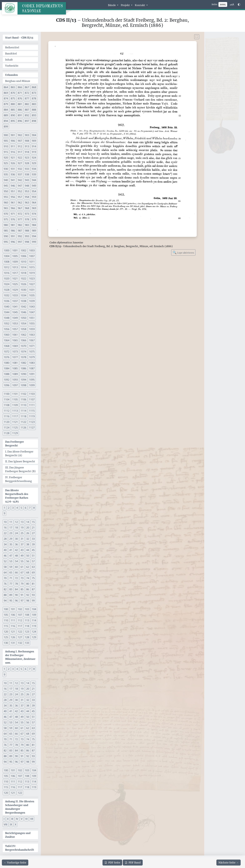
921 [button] (13, 158)
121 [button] (13, 632)
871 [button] (20, 93)
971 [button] (13, 214)
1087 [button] (32, 368)
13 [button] (22, 522)
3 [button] (13, 508)
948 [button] (27, 186)
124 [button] (34, 632)
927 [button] (20, 163)
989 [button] (34, 231)
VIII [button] (5, 824)
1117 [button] (15, 416)
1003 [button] (32, 250)
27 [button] (33, 533)
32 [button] (28, 539)
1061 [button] (15, 335)
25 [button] (22, 533)
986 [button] (13, 231)
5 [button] (21, 508)
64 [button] (5, 572)
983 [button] (27, 225)
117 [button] (20, 626)
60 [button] (16, 567)
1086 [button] (23, 368)
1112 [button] (7, 411)
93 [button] (33, 595)
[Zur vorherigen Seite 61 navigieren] (15, 863)
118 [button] (27, 626)
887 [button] (27, 110)
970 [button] (6, 214)
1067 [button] (32, 340)
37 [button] (22, 544)
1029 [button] (15, 290)
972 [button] (20, 214)
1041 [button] (15, 307)
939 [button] (34, 174)
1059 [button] (32, 329)
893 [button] (34, 115)
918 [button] (27, 152)
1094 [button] (23, 380)
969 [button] (34, 208)
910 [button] (6, 146)
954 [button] (34, 191)
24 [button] (16, 533)
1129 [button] (15, 433)
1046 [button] (23, 312)
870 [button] (13, 93)
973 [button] (27, 214)
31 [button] (22, 539)
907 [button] (20, 141)
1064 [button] (7, 340)
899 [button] (6, 127)
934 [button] (34, 169)
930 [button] (6, 169)
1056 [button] (7, 329)
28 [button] (5, 539)
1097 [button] (15, 385)
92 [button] (28, 595)
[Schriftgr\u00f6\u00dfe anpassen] (232, 5)
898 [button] (34, 121)
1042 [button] (23, 307)
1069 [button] (15, 346)
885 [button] (13, 110)
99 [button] (33, 601)
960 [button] (6, 203)
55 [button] (22, 561)
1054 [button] (23, 323)
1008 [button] (7, 262)
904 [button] (34, 135)
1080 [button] (7, 363)
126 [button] (13, 637)
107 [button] (20, 615)
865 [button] (13, 87)
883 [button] (34, 104)
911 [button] (13, 146)
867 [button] (27, 87)
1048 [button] (7, 318)
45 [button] (33, 550)
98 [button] (28, 601)
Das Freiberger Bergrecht (15, 444)
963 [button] (27, 203)
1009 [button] (15, 262)
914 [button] (34, 146)
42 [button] (16, 550)
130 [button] (6, 643)
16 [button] (5, 528)
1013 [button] (15, 267)
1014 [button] (23, 267)
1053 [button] (15, 323)
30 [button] (16, 539)
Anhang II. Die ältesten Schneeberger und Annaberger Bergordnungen (20, 807)
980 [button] (6, 225)
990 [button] (6, 236)
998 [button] (27, 242)
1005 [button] (15, 256)
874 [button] (6, 98)
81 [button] (33, 584)
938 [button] (27, 174)
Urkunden (11, 75)
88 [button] (5, 595)
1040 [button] (7, 307)
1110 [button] (23, 405)
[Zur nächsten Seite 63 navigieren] (229, 863)
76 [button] (5, 584)
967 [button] (20, 208)
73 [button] (22, 578)
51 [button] (33, 556)
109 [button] (34, 615)
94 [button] (5, 601)
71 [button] (11, 578)
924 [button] (34, 158)
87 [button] (33, 589)
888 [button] (34, 110)
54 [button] (16, 561)
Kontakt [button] (140, 5)
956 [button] (13, 197)
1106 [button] (23, 399)
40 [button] (5, 550)
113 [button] (27, 620)
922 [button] (20, 158)
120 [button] (6, 632)
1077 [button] (15, 357)
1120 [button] (7, 422)
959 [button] (34, 197)
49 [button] (22, 556)
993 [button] (27, 236)
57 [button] (33, 561)
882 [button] (27, 104)
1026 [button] (23, 284)
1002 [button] (23, 250)
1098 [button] (23, 385)
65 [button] (11, 572)
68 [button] (28, 572)
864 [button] (6, 87)
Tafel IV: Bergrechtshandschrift (20, 848)
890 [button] (13, 115)
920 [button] (6, 158)
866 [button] (20, 87)
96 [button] (16, 601)
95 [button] (11, 601)
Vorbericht (12, 66)
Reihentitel (12, 47)
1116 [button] (7, 416)
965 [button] (6, 208)
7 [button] (30, 508)
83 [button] (11, 589)
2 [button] (9, 508)
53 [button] (11, 561)
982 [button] (20, 225)
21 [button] (33, 528)
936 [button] (13, 174)
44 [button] (28, 550)
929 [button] (34, 163)
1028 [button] (7, 290)
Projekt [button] (126, 5)
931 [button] (13, 169)
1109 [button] (15, 405)
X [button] (16, 824)
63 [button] (33, 567)
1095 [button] (32, 380)
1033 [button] (15, 295)
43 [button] (22, 550)
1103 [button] (32, 394)
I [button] (4, 819)
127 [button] (20, 637)
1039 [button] (32, 301)
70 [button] (5, 578)
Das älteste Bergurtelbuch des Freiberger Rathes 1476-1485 (17, 496)
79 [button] (22, 584)
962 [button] (20, 203)
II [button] (8, 819)
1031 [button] (32, 290)
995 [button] (6, 242)
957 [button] (20, 197)
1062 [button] (23, 335)
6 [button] (26, 508)
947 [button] (20, 186)
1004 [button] (7, 256)
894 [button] (6, 121)
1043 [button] (32, 307)
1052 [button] (7, 323)
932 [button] (20, 169)
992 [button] (20, 236)
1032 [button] (7, 295)
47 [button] (11, 556)
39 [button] (33, 544)
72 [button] (16, 578)
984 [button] (34, 225)
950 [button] (6, 191)
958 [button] (27, 197)
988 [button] (27, 231)
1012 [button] (7, 267)
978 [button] (27, 219)
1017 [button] (15, 273)
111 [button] (13, 620)
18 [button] (16, 528)
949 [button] (34, 186)
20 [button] (28, 528)
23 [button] (11, 533)
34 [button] (5, 544)
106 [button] (13, 615)
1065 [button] (15, 340)
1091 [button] (32, 374)
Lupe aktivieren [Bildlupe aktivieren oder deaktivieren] (183, 252)
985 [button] (6, 231)
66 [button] (16, 572)
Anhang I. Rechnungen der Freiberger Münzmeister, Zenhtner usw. (20, 657)
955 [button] (6, 197)
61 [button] (22, 567)
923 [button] (27, 158)
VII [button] (32, 819)
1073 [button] (15, 352)
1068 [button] (7, 346)
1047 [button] (32, 312)
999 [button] (34, 242)
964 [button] (34, 203)
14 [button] (28, 522)
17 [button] (11, 528)
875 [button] (13, 98)
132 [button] (20, 643)
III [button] (12, 819)
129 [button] (34, 637)
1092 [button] (7, 380)
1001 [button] (15, 250)
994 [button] (34, 236)
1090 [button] (23, 374)
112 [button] (20, 620)
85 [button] (22, 589)
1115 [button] (32, 411)
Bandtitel (11, 54)
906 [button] (13, 141)
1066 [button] (23, 340)
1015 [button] (32, 267)
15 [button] (33, 522)
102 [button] (20, 609)
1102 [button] (23, 394)
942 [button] (20, 180)
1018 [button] (23, 273)
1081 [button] (15, 363)
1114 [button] (23, 411)
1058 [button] (23, 329)
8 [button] (34, 508)
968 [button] (27, 208)
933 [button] (27, 169)
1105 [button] (15, 399)
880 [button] (13, 104)
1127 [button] (32, 428)
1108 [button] (7, 405)
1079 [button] (32, 357)
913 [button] (27, 146)
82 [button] (5, 589)
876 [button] (20, 98)
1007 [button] (32, 256)
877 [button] (27, 98)
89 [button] (11, 595)
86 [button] (28, 589)
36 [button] (16, 544)
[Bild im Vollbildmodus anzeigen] (197, 37)
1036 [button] (7, 301)
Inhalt (9, 60)
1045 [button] (15, 312)
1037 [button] (15, 301)
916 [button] (13, 152)
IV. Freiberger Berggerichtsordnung (19, 479)
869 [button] (6, 93)
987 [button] (20, 231)
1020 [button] (7, 279)
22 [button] (5, 533)
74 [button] (28, 578)
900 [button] (6, 135)
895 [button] (13, 121)
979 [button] (34, 219)
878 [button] (34, 98)
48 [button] (16, 556)
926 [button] (13, 163)
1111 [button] (32, 405)
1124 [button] (7, 428)
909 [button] (34, 141)
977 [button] (20, 219)
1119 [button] (32, 416)
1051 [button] (32, 318)
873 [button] (34, 93)
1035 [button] (32, 295)
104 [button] (34, 609)
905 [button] (6, 141)
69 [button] (33, 572)
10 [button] (5, 522)
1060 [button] (7, 335)
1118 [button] (23, 416)
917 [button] (20, 152)
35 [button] (11, 544)
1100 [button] (7, 394)
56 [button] (28, 561)
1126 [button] (23, 428)
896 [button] (20, 121)
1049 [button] (15, 318)
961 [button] (13, 203)
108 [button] (27, 615)
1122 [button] (23, 422)
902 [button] (20, 135)
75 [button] (33, 578)
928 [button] (27, 163)
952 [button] (20, 191)
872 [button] (27, 93)
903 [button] (27, 135)
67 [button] (22, 572)
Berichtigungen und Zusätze (18, 835)
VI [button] (26, 819)
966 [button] (13, 208)
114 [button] (34, 620)
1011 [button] (32, 262)
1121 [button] (15, 422)
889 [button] (6, 115)
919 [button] (34, 152)
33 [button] (33, 539)
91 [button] (22, 595)
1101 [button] (15, 394)
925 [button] (6, 163)
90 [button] (16, 595)
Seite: (215, 4)
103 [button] (27, 609)
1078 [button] (23, 357)
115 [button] (6, 626)
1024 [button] (7, 284)
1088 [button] (7, 374)
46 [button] (5, 556)
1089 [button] (15, 374)
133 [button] (27, 643)
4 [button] (17, 508)
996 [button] (13, 242)
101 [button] (13, 609)
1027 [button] (32, 284)
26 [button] (28, 533)
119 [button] (34, 626)
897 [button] (27, 121)
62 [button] (28, 567)
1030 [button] (23, 290)
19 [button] (22, 528)
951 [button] (13, 191)
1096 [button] (7, 385)
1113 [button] (15, 411)
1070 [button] (23, 346)
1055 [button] (32, 323)
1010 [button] (23, 262)
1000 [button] (7, 250)
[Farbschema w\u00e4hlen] (239, 5)
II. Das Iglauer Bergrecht (20, 461)
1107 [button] (32, 399)
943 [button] (27, 180)
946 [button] (13, 186)
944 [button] (34, 180)
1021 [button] (15, 279)
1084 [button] (7, 368)
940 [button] (6, 180)
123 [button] (27, 632)
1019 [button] (32, 273)
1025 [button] (15, 284)
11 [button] (11, 522)
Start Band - (19, 38)
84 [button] (16, 589)
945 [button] (6, 186)
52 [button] (5, 561)
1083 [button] (32, 363)
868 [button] (34, 87)
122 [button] (20, 632)
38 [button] (28, 544)
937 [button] (20, 174)
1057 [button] (15, 329)
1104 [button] (7, 399)
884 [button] (6, 110)
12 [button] (16, 522)
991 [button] (13, 236)
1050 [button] (23, 318)
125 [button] (6, 637)
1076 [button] (7, 357)
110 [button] (6, 620)
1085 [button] (15, 368)
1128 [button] (7, 433)
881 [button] (20, 104)
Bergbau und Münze (18, 81)
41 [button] (11, 550)
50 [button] (28, 556)
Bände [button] (112, 5)
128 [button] (27, 637)
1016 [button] (7, 273)
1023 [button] (32, 279)
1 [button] (4, 508)
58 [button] (5, 567)
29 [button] (11, 539)
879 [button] (6, 104)
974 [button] (34, 214)
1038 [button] (23, 301)
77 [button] (11, 584)
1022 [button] (23, 279)
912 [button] (20, 146)
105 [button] (6, 615)
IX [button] (11, 824)
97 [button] (22, 601)
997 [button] (20, 242)
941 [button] (13, 180)
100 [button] (6, 609)
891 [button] (20, 115)
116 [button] (13, 626)
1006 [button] (23, 256)
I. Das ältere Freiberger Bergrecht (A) (19, 453)
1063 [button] (32, 335)
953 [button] (27, 191)
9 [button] (4, 513)
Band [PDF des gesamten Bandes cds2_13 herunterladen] (133, 863)
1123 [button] (32, 422)
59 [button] (11, 567)
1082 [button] (23, 363)
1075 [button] (32, 352)
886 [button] (20, 110)
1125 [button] (15, 428)
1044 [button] (7, 312)
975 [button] (6, 219)
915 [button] (6, 152)
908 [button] (27, 141)
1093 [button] (15, 380)
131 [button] (13, 643)
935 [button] (6, 174)
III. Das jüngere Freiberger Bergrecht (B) (20, 469)
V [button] (22, 819)
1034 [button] (23, 295)
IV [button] (17, 819)
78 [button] (16, 584)
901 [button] (13, 135)
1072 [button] (7, 352)
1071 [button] (32, 346)
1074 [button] (23, 352)
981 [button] (13, 225)
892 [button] (27, 115)
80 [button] (28, 584)
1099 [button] (32, 385)
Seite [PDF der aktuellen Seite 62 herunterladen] (112, 863)
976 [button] (13, 219)
